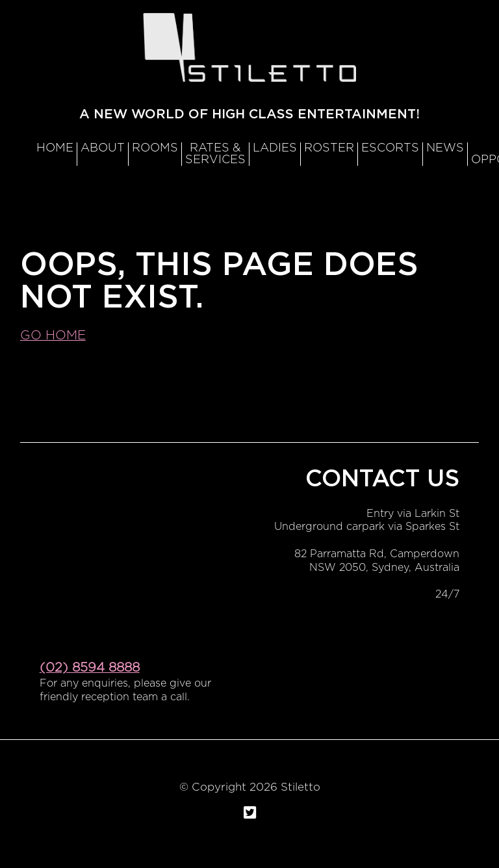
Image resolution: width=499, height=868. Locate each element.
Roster (329, 148)
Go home (53, 335)
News (445, 148)
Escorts (390, 148)
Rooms (155, 148)
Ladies (275, 148)
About (103, 148)
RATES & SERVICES (215, 154)
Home (55, 148)
